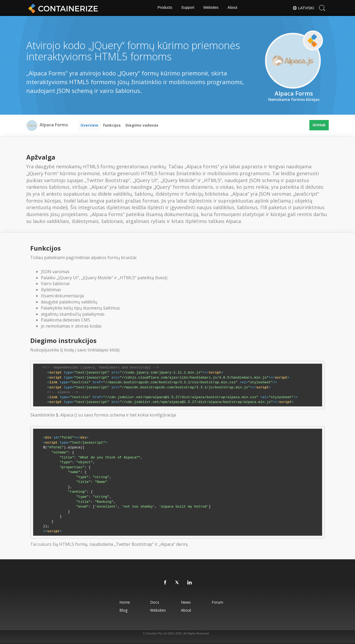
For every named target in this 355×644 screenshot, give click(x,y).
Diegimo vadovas (142, 125)
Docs (153, 602)
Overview (89, 125)
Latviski (303, 8)
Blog (120, 610)
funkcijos (112, 125)
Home (122, 602)
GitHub (319, 125)
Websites (211, 8)
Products (164, 8)
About (233, 8)
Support (188, 8)
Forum (220, 602)
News (186, 602)
